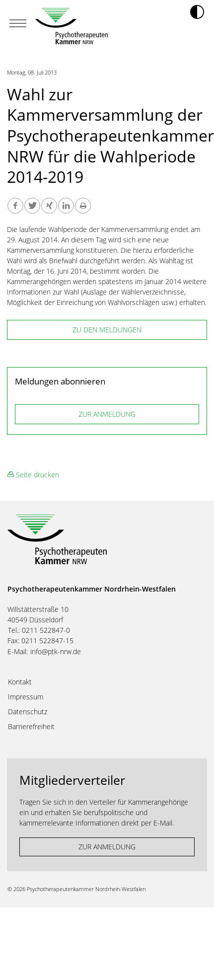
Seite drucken (33, 475)
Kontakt (20, 682)
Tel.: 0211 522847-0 (39, 630)
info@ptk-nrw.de (56, 651)
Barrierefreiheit (31, 727)
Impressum (26, 697)
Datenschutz (28, 712)
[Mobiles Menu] (18, 24)
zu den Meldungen (107, 330)
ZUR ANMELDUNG (107, 414)
